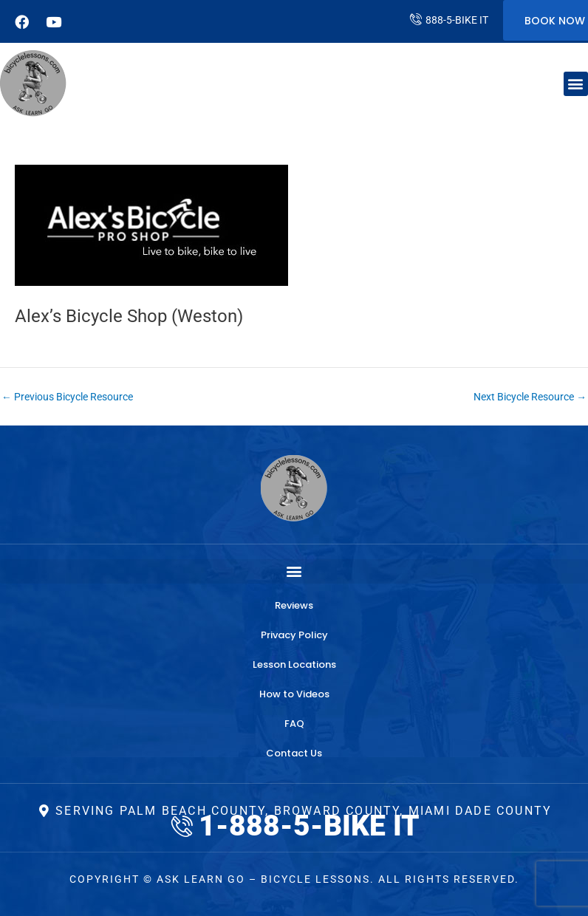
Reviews (294, 605)
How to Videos (294, 694)
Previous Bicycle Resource (67, 397)
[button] (576, 84)
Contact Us (294, 753)
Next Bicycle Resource (530, 397)
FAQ (294, 724)
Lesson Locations (294, 664)
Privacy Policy (294, 635)
